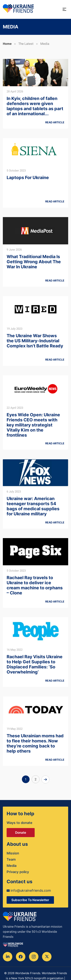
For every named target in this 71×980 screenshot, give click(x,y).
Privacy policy (18, 872)
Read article (55, 122)
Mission (13, 853)
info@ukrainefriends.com (29, 890)
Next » (45, 779)
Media (12, 866)
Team (11, 859)
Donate (21, 833)
